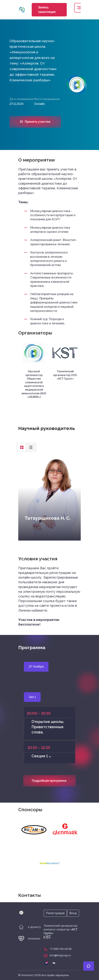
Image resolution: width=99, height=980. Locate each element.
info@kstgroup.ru (60, 955)
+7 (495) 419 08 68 (60, 949)
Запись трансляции (47, 10)
